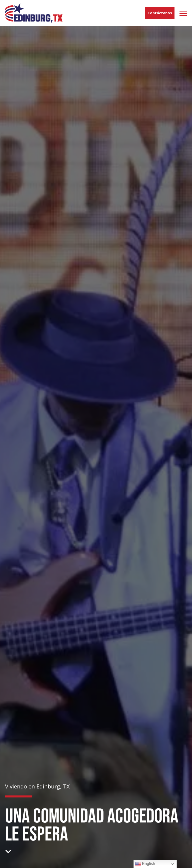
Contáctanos (160, 13)
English (145, 864)
